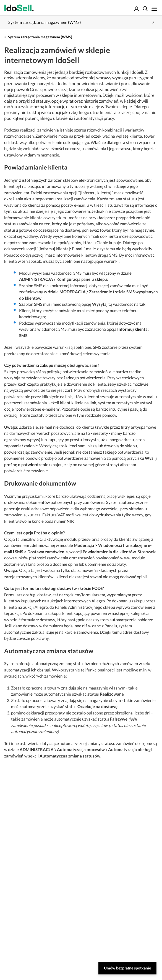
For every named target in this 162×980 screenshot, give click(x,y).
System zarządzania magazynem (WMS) (40, 37)
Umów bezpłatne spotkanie (127, 968)
